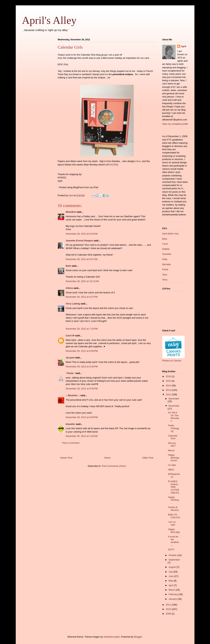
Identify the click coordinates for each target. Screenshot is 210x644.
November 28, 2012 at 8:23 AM (82, 234)
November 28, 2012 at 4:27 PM (82, 297)
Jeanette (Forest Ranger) (80, 241)
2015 (169, 381)
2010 (169, 609)
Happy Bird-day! (174, 531)
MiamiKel (71, 212)
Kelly (165, 259)
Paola (165, 269)
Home (107, 458)
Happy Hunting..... (174, 500)
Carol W (70, 336)
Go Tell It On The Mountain (173, 417)
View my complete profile (175, 124)
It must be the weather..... (174, 541)
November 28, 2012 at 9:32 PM (82, 367)
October (173, 555)
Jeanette (167, 254)
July (171, 572)
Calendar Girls (173, 437)
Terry (165, 280)
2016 (169, 376)
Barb (68, 266)
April (184, 46)
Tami (165, 275)
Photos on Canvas (172, 361)
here (138, 161)
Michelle (167, 264)
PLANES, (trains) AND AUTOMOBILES (174, 487)
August (172, 567)
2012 (169, 394)
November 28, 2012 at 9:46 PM (82, 417)
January (173, 599)
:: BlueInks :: (73, 395)
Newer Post (66, 458)
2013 (169, 390)
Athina (69, 288)
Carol (165, 244)
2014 (169, 386)
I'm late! (172, 465)
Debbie (166, 249)
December (174, 399)
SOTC (171, 549)
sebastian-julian (112, 637)
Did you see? (172, 444)
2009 (169, 614)
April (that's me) (170, 234)
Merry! (171, 450)
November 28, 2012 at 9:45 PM (82, 389)
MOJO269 (112, 165)
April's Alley (49, 20)
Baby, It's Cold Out (174, 516)
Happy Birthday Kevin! (174, 458)
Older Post (148, 458)
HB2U (171, 470)
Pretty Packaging (173, 428)
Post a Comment (71, 443)
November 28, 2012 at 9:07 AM (82, 259)
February (174, 594)
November (174, 406)
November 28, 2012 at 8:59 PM (82, 351)
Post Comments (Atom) (114, 466)
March (172, 590)
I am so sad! (172, 523)
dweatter (71, 424)
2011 (169, 605)
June (171, 576)
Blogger (138, 637)
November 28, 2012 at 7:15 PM (82, 329)
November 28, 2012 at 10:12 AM (82, 281)
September (174, 560)
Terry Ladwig (73, 304)
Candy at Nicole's (173, 509)
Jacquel (70, 358)
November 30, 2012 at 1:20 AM (82, 436)
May (171, 581)
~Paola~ (70, 373)
